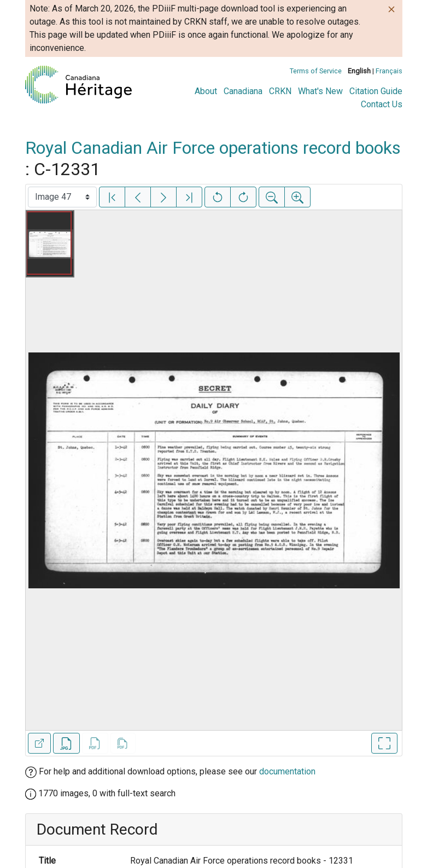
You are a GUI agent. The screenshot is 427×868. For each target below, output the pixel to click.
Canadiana (243, 91)
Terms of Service (316, 71)
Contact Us (382, 104)
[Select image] (62, 197)
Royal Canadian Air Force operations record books (213, 148)
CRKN (280, 91)
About (206, 91)
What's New (320, 91)
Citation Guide (376, 91)
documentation (287, 771)
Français (389, 71)
